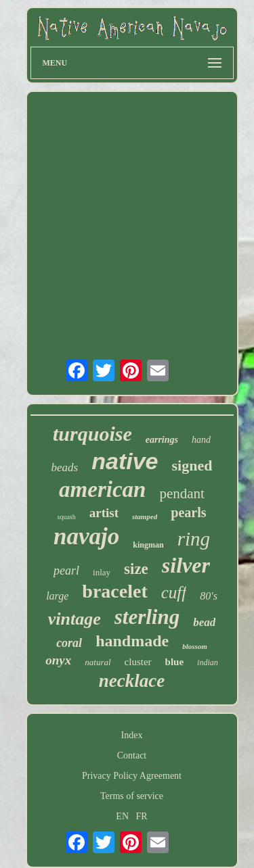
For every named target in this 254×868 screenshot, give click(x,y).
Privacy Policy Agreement (132, 776)
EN (122, 816)
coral (69, 643)
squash (67, 517)
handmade (132, 641)
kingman (148, 545)
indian (208, 662)
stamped (145, 516)
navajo (86, 536)
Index (132, 735)
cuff (174, 593)
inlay (102, 572)
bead (204, 622)
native (125, 461)
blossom (195, 646)
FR (142, 816)
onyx (58, 660)
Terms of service (132, 796)
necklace (132, 681)
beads (65, 467)
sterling (147, 617)
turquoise (92, 434)
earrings (162, 440)
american (102, 489)
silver (186, 565)
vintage (75, 619)
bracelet (114, 591)
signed (192, 465)
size (136, 569)
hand (201, 440)
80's (209, 596)
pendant (182, 493)
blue (175, 662)
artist (104, 513)
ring (194, 539)
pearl (66, 571)
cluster (138, 662)
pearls (188, 512)
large (57, 596)
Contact (132, 755)
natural (98, 662)
